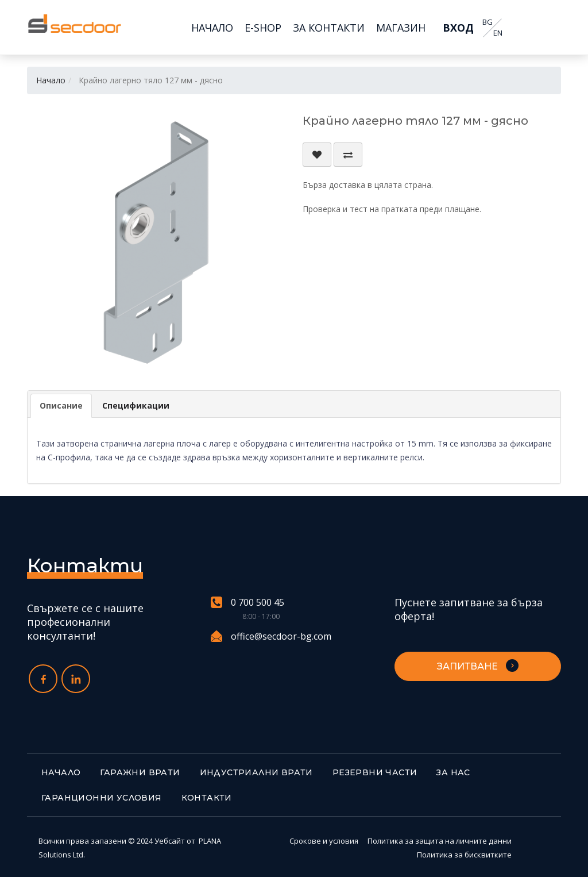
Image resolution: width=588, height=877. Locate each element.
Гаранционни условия (102, 798)
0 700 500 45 (247, 603)
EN (497, 33)
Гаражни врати (140, 772)
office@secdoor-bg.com (271, 636)
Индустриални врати (256, 772)
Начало (51, 80)
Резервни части (375, 772)
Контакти (207, 798)
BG (487, 22)
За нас (453, 772)
